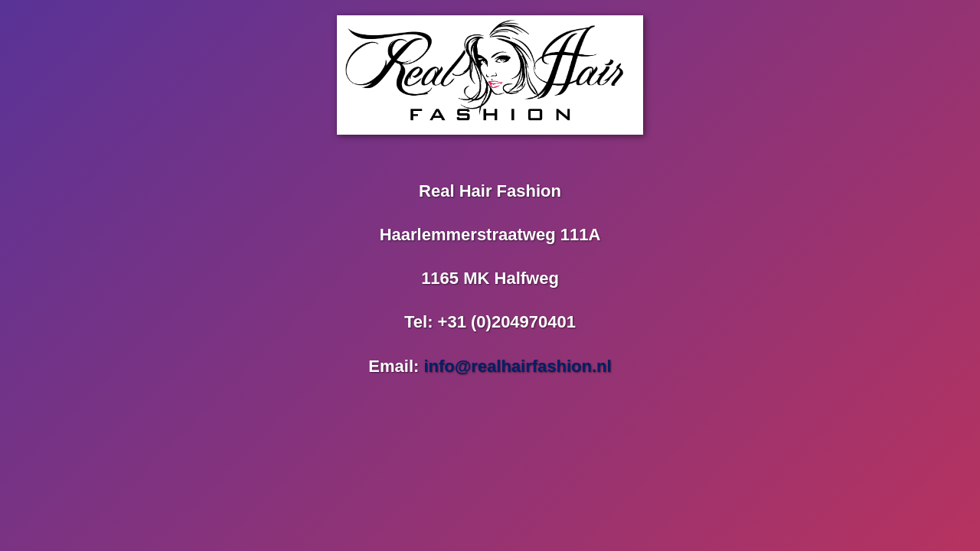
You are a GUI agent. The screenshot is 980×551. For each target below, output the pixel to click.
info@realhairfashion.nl (517, 366)
